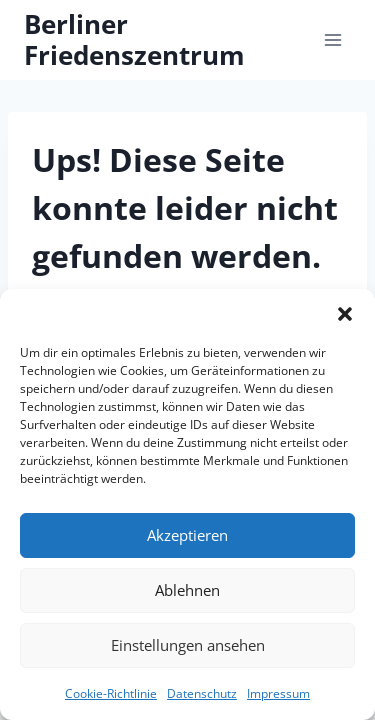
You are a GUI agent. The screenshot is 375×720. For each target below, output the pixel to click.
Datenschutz (202, 693)
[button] (345, 314)
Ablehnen (187, 590)
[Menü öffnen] (332, 39)
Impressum (278, 693)
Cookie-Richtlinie (111, 693)
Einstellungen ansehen (188, 645)
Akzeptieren (187, 535)
